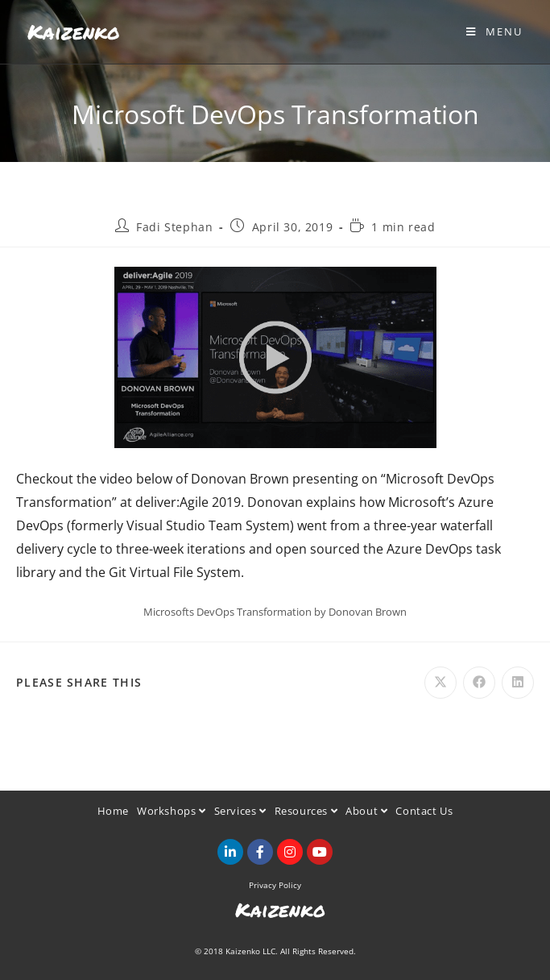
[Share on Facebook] (479, 683)
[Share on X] (440, 683)
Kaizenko (74, 31)
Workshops (172, 811)
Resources (306, 811)
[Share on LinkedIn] (518, 683)
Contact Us (424, 811)
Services (240, 811)
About (366, 811)
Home (113, 811)
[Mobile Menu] (494, 31)
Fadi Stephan (174, 227)
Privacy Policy (275, 885)
